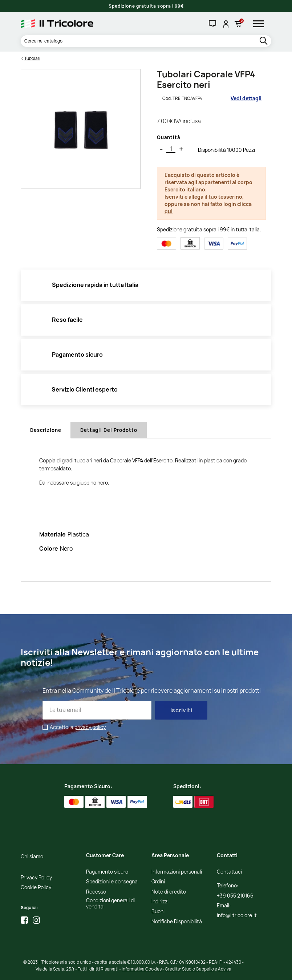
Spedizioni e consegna (112, 882)
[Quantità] (171, 149)
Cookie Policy (36, 888)
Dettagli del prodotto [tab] (109, 430)
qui (169, 211)
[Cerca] (146, 41)
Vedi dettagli (246, 98)
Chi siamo (32, 857)
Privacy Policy (36, 878)
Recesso (96, 892)
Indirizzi (160, 902)
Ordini (158, 882)
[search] (264, 41)
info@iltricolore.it (237, 916)
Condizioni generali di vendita (110, 904)
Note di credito (169, 892)
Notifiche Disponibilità (177, 922)
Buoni (158, 912)
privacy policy (90, 727)
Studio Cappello (198, 969)
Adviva (225, 969)
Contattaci (229, 872)
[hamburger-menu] (261, 24)
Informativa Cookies (142, 969)
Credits (172, 969)
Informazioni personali (177, 872)
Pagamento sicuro (107, 872)
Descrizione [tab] (46, 430)
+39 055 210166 (235, 896)
